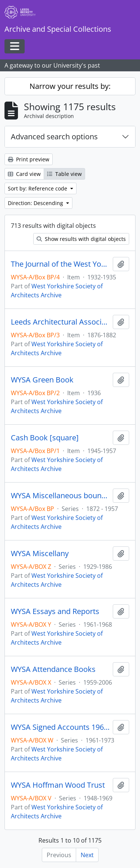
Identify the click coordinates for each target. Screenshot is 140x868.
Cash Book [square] (45, 438)
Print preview (29, 159)
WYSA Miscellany (40, 554)
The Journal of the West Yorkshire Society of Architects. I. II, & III (60, 264)
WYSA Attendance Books (53, 669)
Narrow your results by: (70, 86)
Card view (24, 174)
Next (87, 855)
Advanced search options (54, 137)
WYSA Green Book (42, 380)
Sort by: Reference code (38, 188)
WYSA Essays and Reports (55, 611)
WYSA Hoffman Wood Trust (58, 785)
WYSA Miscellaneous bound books (60, 496)
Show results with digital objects (81, 239)
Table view (64, 174)
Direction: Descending (36, 203)
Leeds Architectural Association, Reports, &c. (60, 322)
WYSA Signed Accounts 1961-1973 (60, 727)
